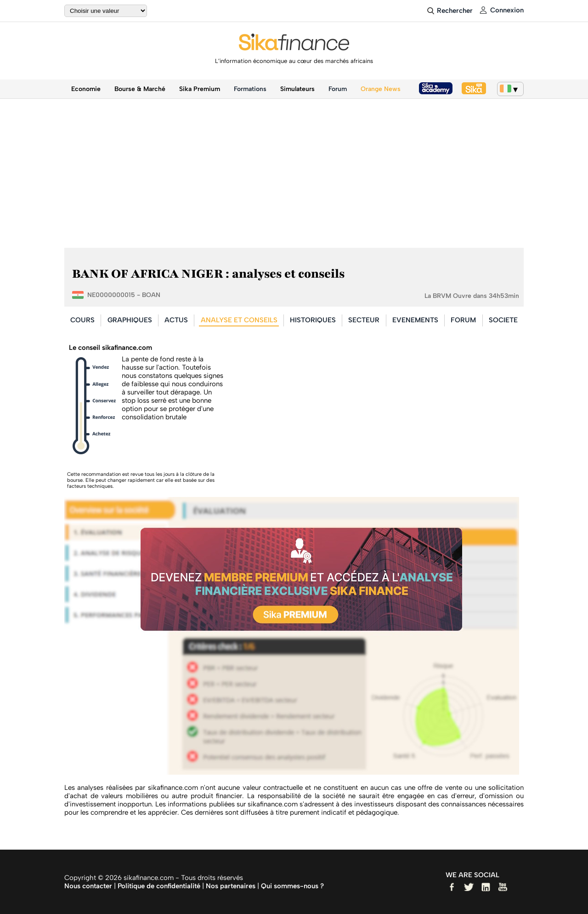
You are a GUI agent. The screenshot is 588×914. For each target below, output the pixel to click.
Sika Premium (200, 89)
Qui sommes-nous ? (292, 886)
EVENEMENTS (415, 320)
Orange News (381, 89)
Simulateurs (297, 89)
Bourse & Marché (140, 89)
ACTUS (176, 320)
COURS (82, 320)
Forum (338, 89)
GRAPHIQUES (130, 320)
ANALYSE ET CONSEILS (239, 320)
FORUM (463, 320)
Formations (250, 89)
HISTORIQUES (313, 320)
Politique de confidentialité (159, 886)
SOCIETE (503, 320)
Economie (86, 89)
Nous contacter (88, 886)
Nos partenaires (231, 886)
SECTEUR (364, 320)
